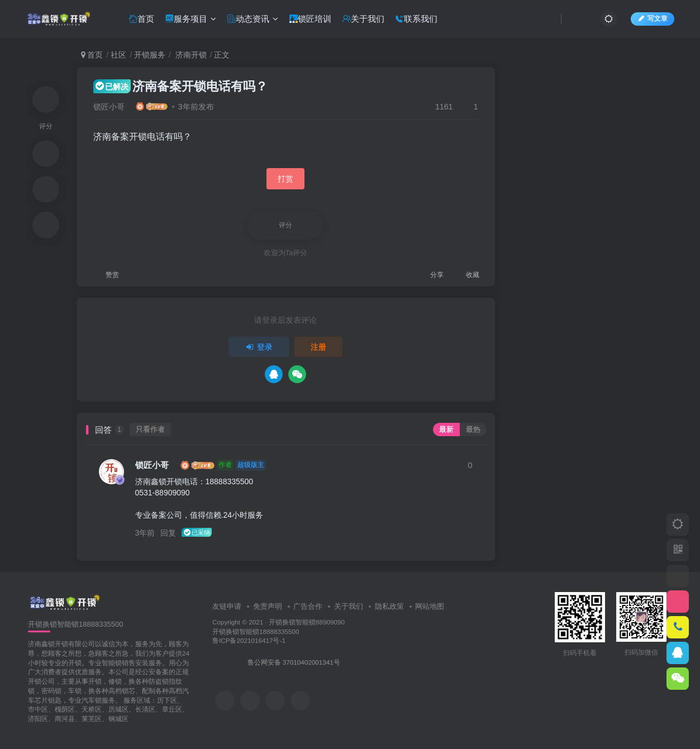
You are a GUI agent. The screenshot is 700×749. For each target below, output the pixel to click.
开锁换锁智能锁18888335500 (256, 631)
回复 (168, 533)
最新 (446, 430)
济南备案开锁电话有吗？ (181, 86)
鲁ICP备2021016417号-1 (249, 640)
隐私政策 (389, 606)
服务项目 (191, 19)
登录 (259, 347)
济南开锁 (190, 55)
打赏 (285, 179)
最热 (473, 430)
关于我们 (363, 19)
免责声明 (268, 606)
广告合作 (308, 606)
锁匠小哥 (109, 107)
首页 (142, 19)
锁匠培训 (310, 19)
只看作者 (150, 430)
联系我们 (416, 19)
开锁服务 (150, 55)
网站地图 (430, 606)
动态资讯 (253, 19)
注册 (318, 347)
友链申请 (227, 606)
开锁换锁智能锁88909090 (307, 622)
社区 (118, 55)
